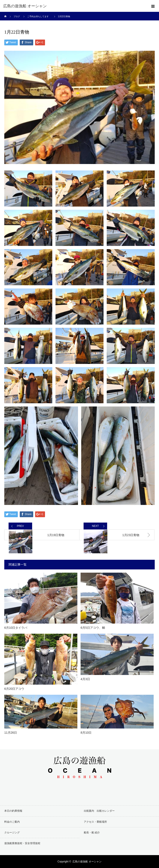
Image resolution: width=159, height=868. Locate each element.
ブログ (17, 16)
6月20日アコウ (14, 689)
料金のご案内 (12, 822)
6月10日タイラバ (16, 628)
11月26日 (11, 733)
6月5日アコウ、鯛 (93, 628)
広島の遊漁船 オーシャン (25, 6)
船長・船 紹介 (92, 833)
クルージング (12, 833)
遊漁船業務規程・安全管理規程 (22, 843)
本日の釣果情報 (13, 811)
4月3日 (85, 679)
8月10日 (86, 733)
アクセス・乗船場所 (95, 822)
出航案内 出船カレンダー (99, 811)
